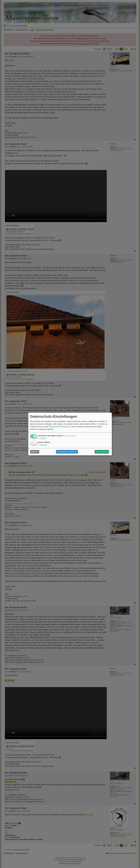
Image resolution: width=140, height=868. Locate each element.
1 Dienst (42, 438)
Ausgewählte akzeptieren (67, 452)
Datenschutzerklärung (59, 427)
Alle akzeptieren (102, 452)
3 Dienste (43, 445)
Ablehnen (35, 452)
